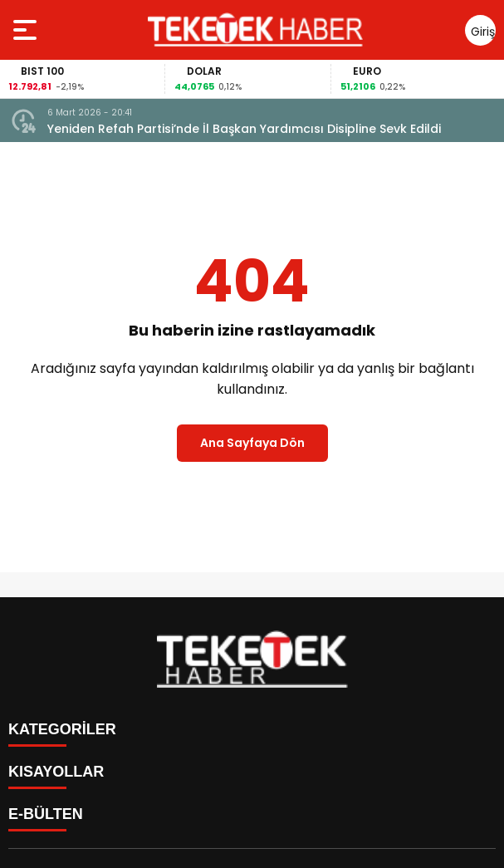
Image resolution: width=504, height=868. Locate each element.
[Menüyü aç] (27, 30)
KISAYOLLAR (56, 772)
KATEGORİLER (62, 729)
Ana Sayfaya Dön (252, 443)
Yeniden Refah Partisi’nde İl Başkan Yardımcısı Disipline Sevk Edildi (244, 129)
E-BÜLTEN (46, 814)
